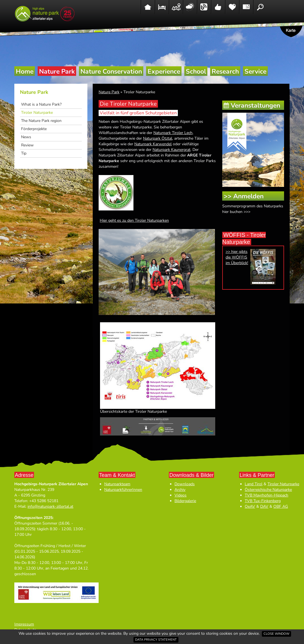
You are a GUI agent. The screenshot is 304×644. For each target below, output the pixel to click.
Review (27, 145)
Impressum (24, 624)
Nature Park (57, 72)
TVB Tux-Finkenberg (263, 501)
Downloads (185, 484)
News (26, 137)
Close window (276, 634)
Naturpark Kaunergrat (172, 150)
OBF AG (281, 506)
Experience (164, 72)
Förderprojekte (34, 129)
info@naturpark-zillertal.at (50, 506)
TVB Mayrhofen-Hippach (266, 495)
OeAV (250, 506)
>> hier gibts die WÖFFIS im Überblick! (237, 257)
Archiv (180, 490)
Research (225, 72)
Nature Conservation (111, 72)
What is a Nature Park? (41, 104)
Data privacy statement (156, 640)
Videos (181, 495)
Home (25, 72)
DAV (264, 506)
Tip (24, 153)
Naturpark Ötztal (158, 138)
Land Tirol (254, 484)
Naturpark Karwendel (153, 144)
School (196, 72)
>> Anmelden (244, 196)
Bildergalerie (185, 501)
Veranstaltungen (255, 106)
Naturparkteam (117, 484)
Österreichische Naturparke (268, 490)
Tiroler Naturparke (37, 113)
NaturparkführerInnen (123, 490)
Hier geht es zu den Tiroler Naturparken (134, 220)
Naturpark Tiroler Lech (173, 133)
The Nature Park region (41, 121)
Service (255, 72)
